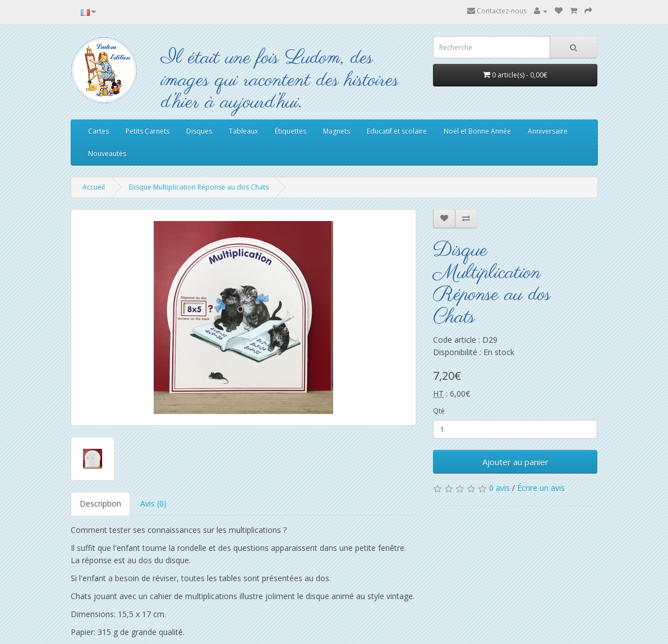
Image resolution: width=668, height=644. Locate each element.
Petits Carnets (148, 131)
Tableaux (243, 131)
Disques (199, 131)
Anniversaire (548, 131)
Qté (439, 411)
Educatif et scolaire (397, 131)
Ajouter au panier (515, 462)
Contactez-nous (497, 11)
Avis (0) (153, 503)
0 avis (499, 488)
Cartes (98, 131)
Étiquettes (291, 131)
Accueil (94, 187)
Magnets (337, 131)
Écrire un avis (541, 488)
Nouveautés (107, 153)
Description (100, 503)
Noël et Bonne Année (477, 131)
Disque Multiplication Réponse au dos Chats (199, 187)
